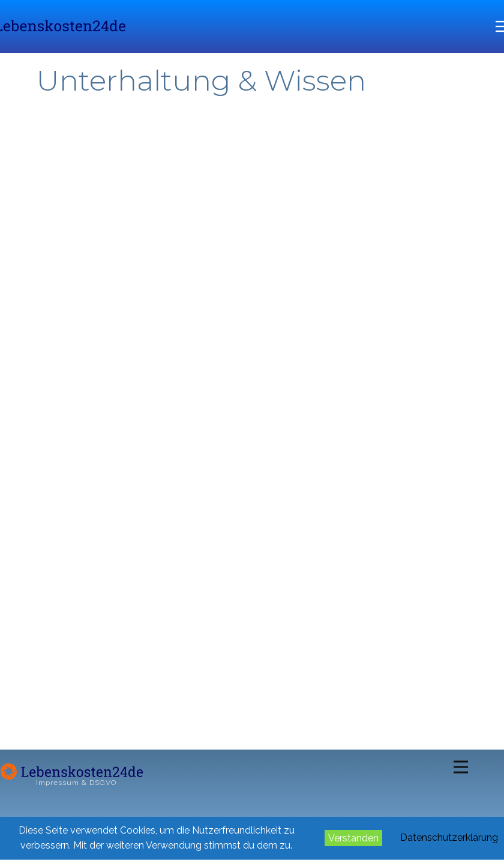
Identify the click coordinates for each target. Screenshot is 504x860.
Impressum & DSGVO (76, 783)
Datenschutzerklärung (449, 837)
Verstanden (353, 838)
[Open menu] (461, 767)
